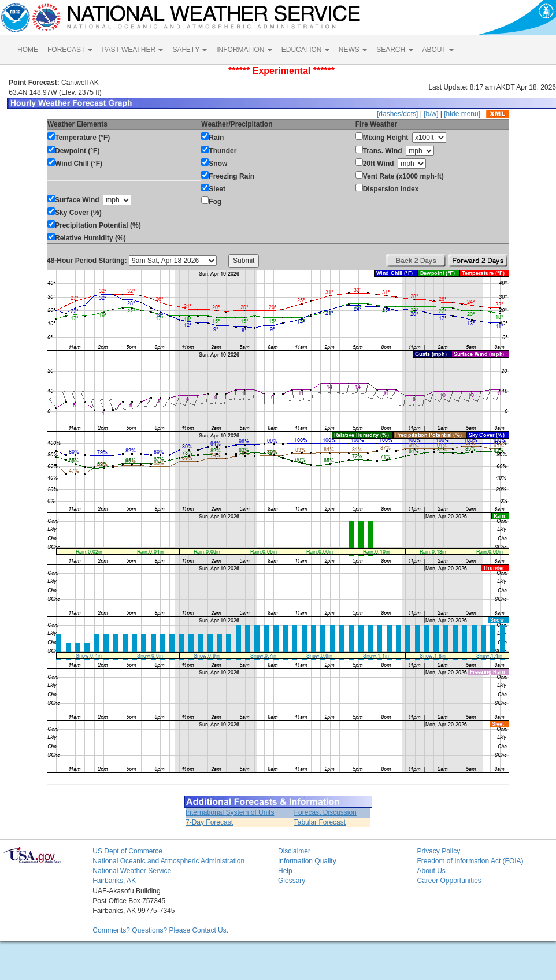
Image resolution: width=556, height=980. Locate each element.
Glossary (292, 881)
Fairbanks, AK (114, 881)
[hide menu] (462, 114)
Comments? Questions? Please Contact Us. (160, 930)
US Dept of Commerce (127, 851)
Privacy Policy (438, 851)
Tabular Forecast (320, 822)
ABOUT (438, 50)
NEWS (353, 50)
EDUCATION (305, 50)
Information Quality (307, 861)
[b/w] (431, 114)
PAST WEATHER (132, 50)
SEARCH (394, 50)
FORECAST (70, 50)
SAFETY (190, 50)
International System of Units (230, 812)
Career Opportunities (449, 881)
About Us (431, 871)
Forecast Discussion (325, 812)
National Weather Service (132, 871)
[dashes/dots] (397, 114)
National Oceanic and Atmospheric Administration (168, 861)
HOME (28, 50)
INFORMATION (244, 50)
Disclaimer (294, 851)
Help (285, 871)
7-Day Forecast (209, 822)
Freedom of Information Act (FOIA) (470, 861)
